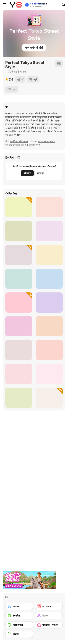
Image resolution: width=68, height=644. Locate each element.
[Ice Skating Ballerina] (19, 255)
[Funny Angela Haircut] (49, 207)
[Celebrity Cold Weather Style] (49, 231)
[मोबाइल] (19, 634)
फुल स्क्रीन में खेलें (34, 48)
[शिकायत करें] (12, 89)
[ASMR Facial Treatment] (19, 303)
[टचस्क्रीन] (19, 616)
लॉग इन (41, 173)
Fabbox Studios (46, 141)
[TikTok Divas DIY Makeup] (19, 398)
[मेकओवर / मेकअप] (49, 625)
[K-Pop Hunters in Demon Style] (19, 207)
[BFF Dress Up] (49, 279)
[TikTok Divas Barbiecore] (19, 279)
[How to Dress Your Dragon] (49, 398)
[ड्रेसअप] (49, 616)
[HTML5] (49, 606)
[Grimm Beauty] (49, 326)
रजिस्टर (27, 173)
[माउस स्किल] (19, 625)
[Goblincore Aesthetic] (19, 350)
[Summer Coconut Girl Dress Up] (19, 326)
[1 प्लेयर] (19, 606)
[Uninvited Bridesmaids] (49, 374)
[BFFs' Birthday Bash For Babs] (49, 255)
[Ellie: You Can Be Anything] (19, 374)
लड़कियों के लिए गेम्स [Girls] (19, 141)
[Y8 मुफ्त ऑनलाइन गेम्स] (16, 5)
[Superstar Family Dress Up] (49, 350)
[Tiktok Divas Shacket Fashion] (49, 303)
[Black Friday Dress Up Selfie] (19, 231)
